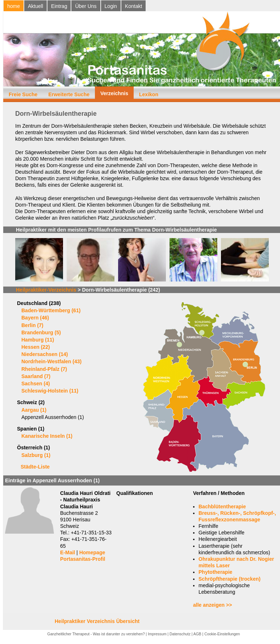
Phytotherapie (215, 572)
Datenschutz (180, 634)
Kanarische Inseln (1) (47, 436)
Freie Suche (23, 94)
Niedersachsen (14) (45, 354)
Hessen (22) (36, 347)
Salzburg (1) (36, 455)
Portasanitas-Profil (83, 559)
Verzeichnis (114, 93)
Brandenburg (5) (41, 332)
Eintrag (59, 6)
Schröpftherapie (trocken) (229, 579)
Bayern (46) (35, 318)
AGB (197, 634)
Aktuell (35, 6)
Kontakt (133, 6)
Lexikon (149, 94)
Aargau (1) (34, 410)
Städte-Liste (35, 467)
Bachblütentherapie (222, 507)
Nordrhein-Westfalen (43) (51, 361)
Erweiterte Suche (69, 94)
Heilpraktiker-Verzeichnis (46, 290)
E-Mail (68, 552)
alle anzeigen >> (212, 605)
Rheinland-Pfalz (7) (44, 369)
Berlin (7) (32, 325)
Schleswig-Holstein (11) (50, 391)
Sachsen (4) (36, 384)
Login (111, 6)
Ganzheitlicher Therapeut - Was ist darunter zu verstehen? (96, 634)
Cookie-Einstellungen (222, 634)
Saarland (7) (36, 376)
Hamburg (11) (38, 340)
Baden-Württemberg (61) (51, 310)
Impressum (157, 634)
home (14, 6)
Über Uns (86, 6)
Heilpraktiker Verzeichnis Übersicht (97, 621)
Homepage (92, 552)
